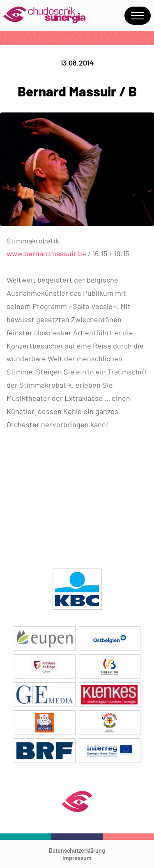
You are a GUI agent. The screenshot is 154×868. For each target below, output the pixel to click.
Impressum (77, 858)
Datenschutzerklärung (77, 850)
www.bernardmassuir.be (47, 253)
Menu (138, 16)
